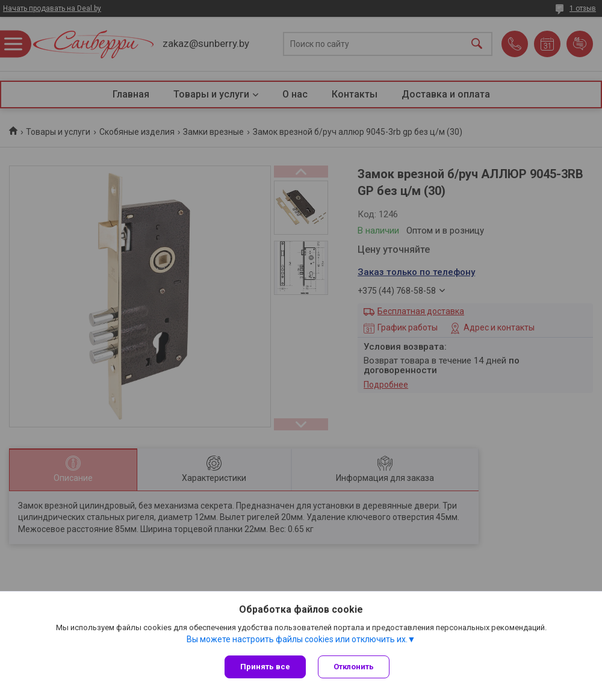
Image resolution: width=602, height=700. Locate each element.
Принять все (265, 667)
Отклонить (354, 667)
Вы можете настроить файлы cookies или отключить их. (297, 639)
